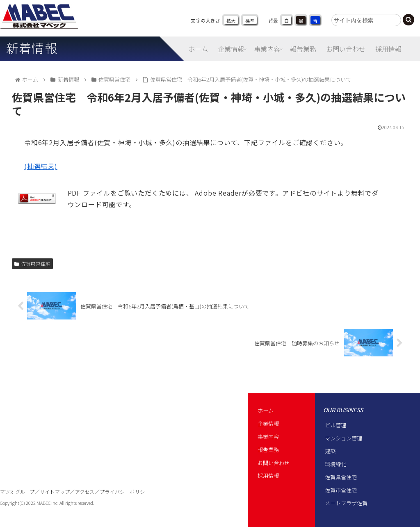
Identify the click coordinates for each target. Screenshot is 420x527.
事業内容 (268, 437)
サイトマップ (55, 492)
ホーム (266, 410)
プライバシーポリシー (125, 492)
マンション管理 (344, 438)
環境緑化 (336, 464)
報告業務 (268, 450)
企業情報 (268, 423)
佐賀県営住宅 (32, 263)
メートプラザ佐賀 (346, 503)
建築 (330, 451)
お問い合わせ (274, 463)
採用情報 (268, 476)
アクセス (85, 492)
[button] (409, 20)
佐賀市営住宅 (341, 490)
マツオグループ (17, 492)
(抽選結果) (41, 166)
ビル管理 (336, 425)
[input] (366, 20)
